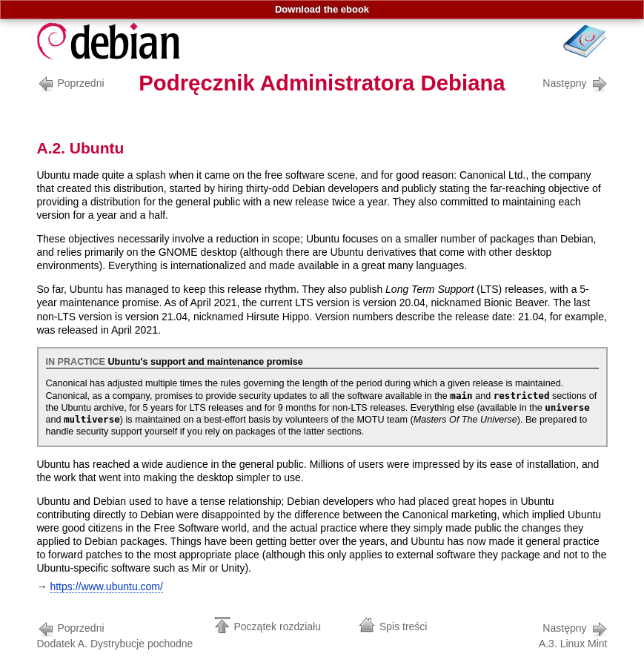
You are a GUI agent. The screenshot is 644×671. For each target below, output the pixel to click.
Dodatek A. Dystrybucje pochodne (115, 634)
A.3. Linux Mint (573, 634)
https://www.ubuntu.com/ (106, 586)
